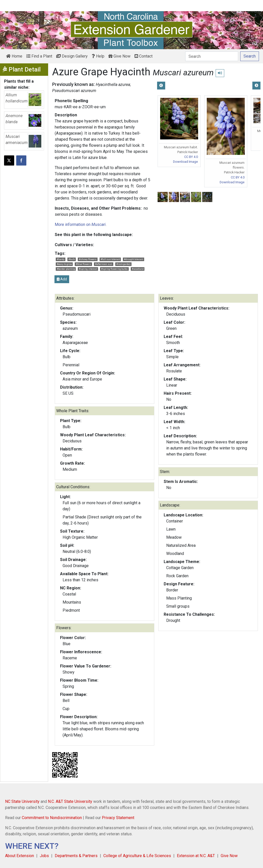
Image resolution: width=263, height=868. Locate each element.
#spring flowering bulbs (114, 269)
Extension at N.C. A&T (196, 856)
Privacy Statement (118, 818)
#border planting (66, 269)
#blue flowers (83, 264)
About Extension (20, 856)
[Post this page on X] (9, 160)
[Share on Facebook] (21, 160)
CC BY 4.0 (191, 157)
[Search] (212, 56)
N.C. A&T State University (70, 801)
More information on (80, 224)
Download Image (185, 162)
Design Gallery (72, 56)
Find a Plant (39, 56)
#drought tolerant (134, 259)
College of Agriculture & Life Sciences (137, 856)
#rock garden (124, 264)
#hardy (61, 259)
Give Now (119, 56)
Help (98, 56)
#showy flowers (88, 259)
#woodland (138, 269)
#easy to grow (64, 264)
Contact (144, 56)
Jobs (44, 856)
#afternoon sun (104, 264)
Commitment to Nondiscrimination (52, 818)
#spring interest (88, 269)
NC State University (22, 801)
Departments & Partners (76, 856)
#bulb (72, 259)
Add (62, 279)
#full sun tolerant (110, 259)
